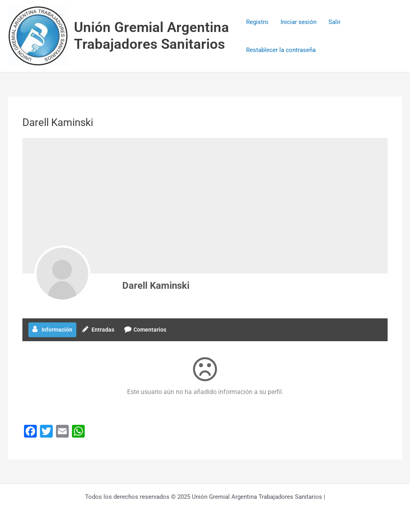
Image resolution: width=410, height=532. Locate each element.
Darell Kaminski (156, 286)
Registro (257, 22)
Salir (334, 22)
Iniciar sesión (299, 22)
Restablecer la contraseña (281, 50)
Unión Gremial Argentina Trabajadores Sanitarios (151, 36)
